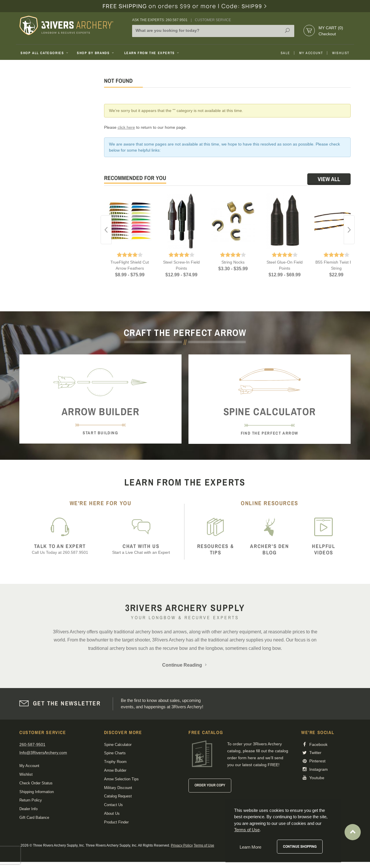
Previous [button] (106, 230)
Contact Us (113, 805)
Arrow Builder (115, 770)
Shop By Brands (96, 53)
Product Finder (116, 822)
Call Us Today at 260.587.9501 (60, 549)
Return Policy (31, 800)
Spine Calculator (118, 745)
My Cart (331, 28)
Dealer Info (28, 809)
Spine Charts (115, 753)
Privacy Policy (182, 845)
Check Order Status (36, 783)
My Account (311, 53)
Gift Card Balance (34, 818)
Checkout (327, 34)
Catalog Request (118, 796)
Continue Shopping (300, 846)
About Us (112, 813)
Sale (285, 53)
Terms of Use (204, 845)
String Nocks (233, 262)
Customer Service (213, 20)
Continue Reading (185, 665)
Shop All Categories (45, 53)
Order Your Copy (210, 785)
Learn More (250, 847)
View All (329, 179)
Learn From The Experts (152, 53)
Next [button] (349, 230)
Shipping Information (37, 792)
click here (126, 127)
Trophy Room (115, 762)
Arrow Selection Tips (121, 779)
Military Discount (118, 788)
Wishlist (341, 53)
